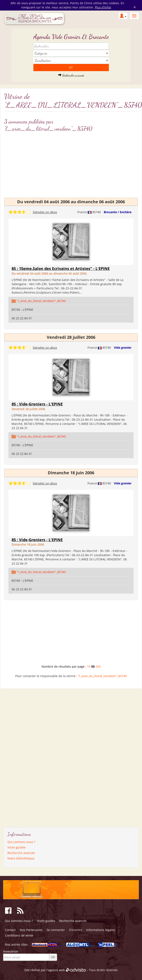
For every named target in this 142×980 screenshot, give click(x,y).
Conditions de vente (19, 935)
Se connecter (56, 930)
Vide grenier (123, 348)
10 (89, 666)
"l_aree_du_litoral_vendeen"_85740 (41, 301)
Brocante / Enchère (118, 212)
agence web (56, 970)
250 (98, 666)
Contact (10, 930)
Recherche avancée (71, 75)
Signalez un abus (45, 212)
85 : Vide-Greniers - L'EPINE (37, 404)
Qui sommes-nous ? (21, 842)
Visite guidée (16, 847)
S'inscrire (76, 930)
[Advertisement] (71, 164)
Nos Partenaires (31, 930)
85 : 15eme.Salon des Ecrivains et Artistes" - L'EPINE (61, 268)
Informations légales (101, 930)
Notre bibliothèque (21, 858)
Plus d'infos (103, 7)
